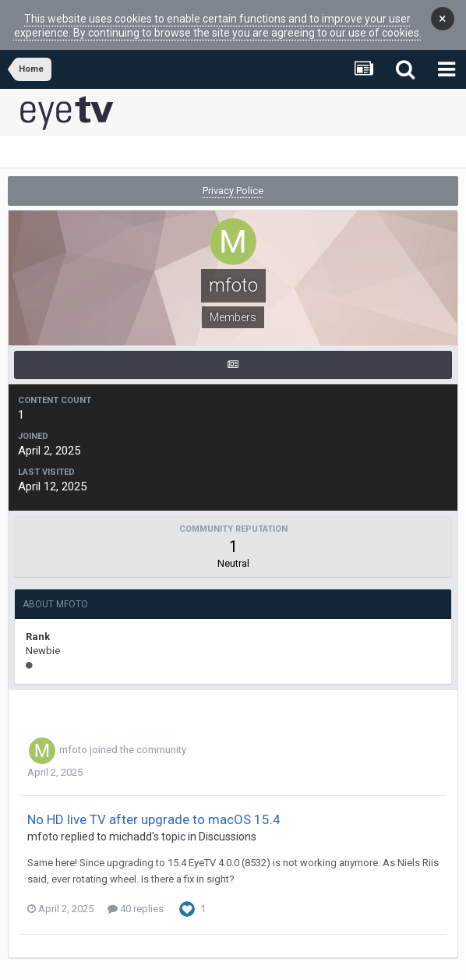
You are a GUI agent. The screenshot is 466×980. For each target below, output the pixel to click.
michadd (131, 826)
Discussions (228, 826)
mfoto (73, 739)
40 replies (136, 898)
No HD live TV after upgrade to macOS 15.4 (154, 808)
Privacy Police (233, 180)
